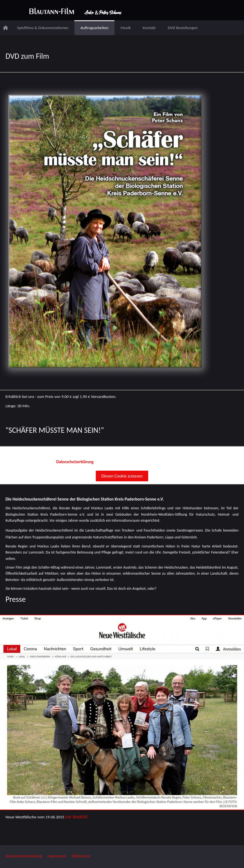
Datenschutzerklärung (24, 856)
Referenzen (81, 856)
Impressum (57, 856)
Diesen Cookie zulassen (122, 476)
